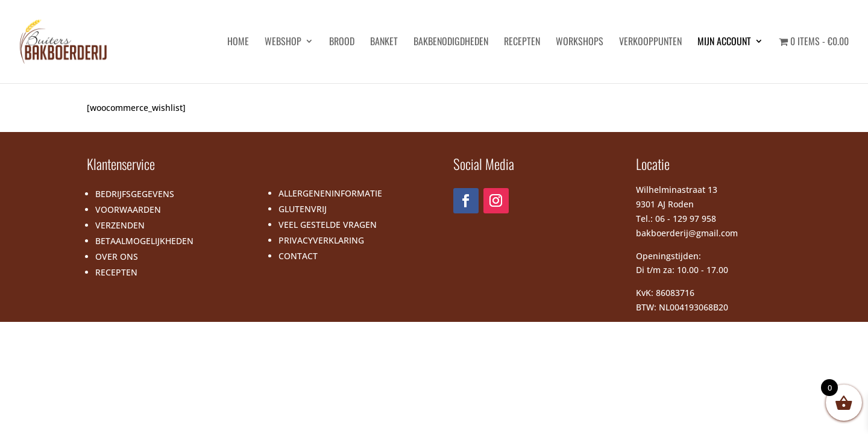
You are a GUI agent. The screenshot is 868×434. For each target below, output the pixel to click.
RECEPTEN (116, 272)
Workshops (580, 42)
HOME (238, 42)
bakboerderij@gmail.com (687, 233)
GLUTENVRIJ (303, 209)
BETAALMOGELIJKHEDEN (144, 241)
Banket (384, 42)
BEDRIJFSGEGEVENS (135, 194)
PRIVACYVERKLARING (321, 240)
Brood (342, 42)
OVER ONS (117, 256)
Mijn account (724, 42)
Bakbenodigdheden (451, 42)
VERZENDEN (120, 225)
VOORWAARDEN (128, 209)
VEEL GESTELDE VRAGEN (328, 225)
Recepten (522, 42)
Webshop (283, 42)
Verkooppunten (650, 42)
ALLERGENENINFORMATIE (330, 193)
